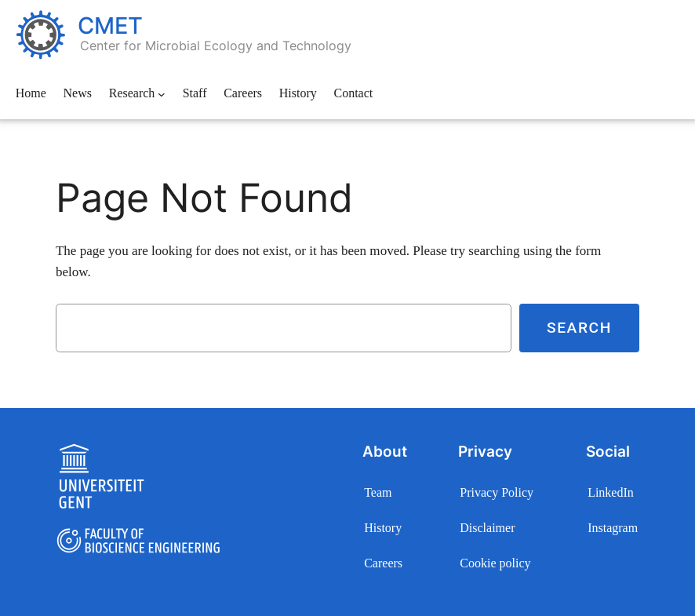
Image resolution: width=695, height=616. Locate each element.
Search (579, 328)
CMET (110, 26)
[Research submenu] (162, 94)
